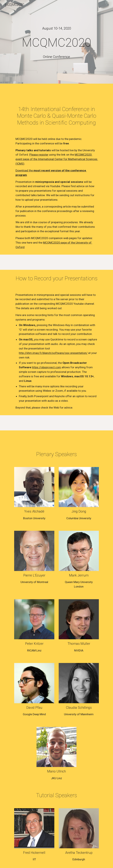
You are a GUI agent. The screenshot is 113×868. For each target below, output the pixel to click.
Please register (39, 155)
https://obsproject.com (46, 367)
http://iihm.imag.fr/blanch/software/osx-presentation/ (53, 353)
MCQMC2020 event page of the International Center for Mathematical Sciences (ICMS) (57, 159)
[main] (56, 28)
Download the (24, 170)
